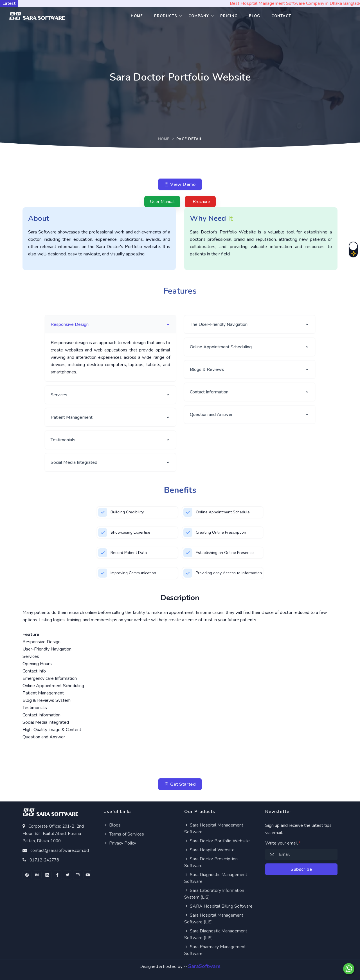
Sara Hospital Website (209, 850)
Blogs (112, 825)
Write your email (283, 843)
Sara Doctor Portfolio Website (217, 841)
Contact (281, 16)
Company (199, 16)
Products (166, 16)
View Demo (180, 184)
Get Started (180, 784)
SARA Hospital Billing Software (218, 906)
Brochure (201, 202)
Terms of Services (124, 834)
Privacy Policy (120, 843)
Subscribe (301, 869)
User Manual (162, 202)
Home (137, 16)
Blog (255, 16)
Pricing (229, 16)
